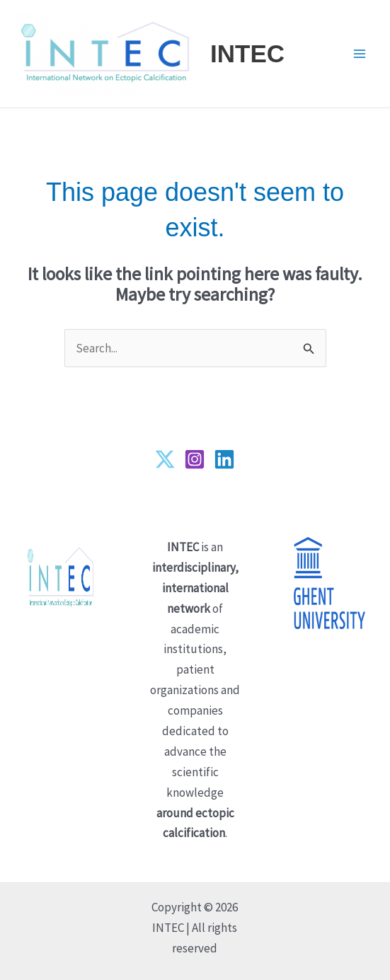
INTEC (247, 53)
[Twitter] (165, 459)
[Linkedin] (224, 459)
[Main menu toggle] (360, 54)
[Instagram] (195, 459)
